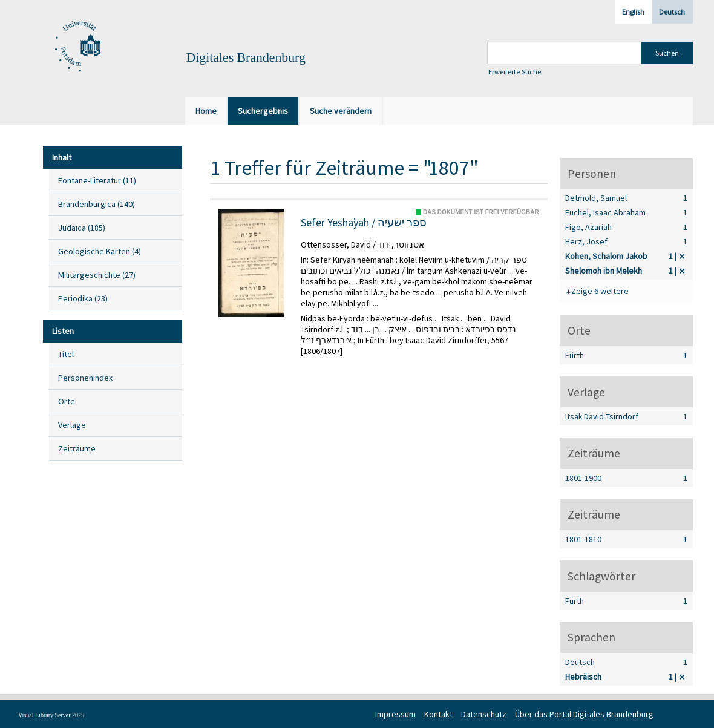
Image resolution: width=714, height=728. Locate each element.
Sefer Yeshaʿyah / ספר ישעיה (364, 223)
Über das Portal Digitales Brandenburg (584, 714)
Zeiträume (77, 448)
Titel (66, 354)
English (633, 12)
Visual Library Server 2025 (51, 715)
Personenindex (85, 378)
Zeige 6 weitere (600, 291)
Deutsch (672, 12)
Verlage (72, 425)
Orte (67, 401)
